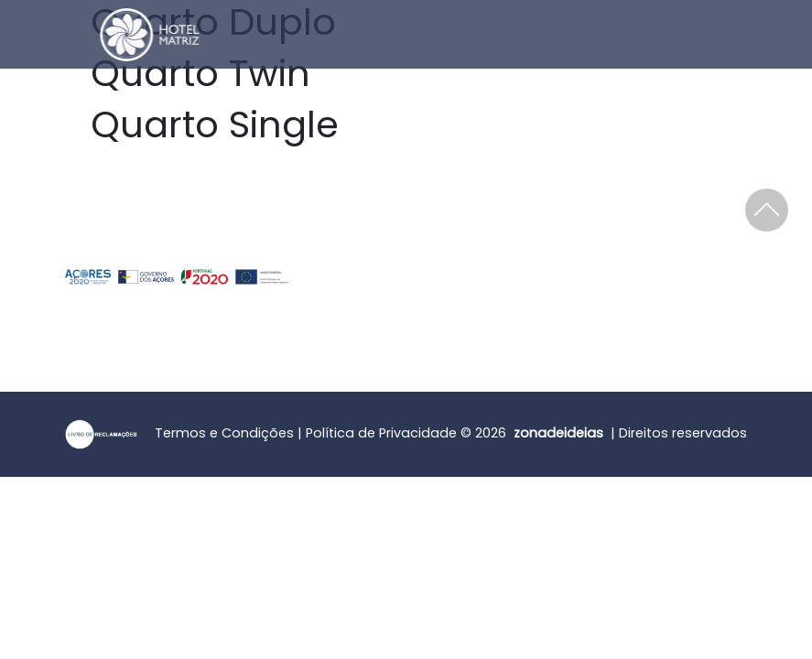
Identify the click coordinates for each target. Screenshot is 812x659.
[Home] (103, 35)
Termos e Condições (224, 433)
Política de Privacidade (381, 433)
